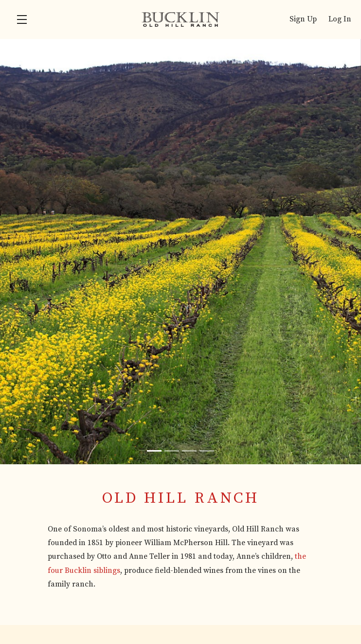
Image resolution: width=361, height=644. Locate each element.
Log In (340, 19)
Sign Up (303, 19)
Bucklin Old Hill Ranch (180, 19)
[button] (24, 19)
